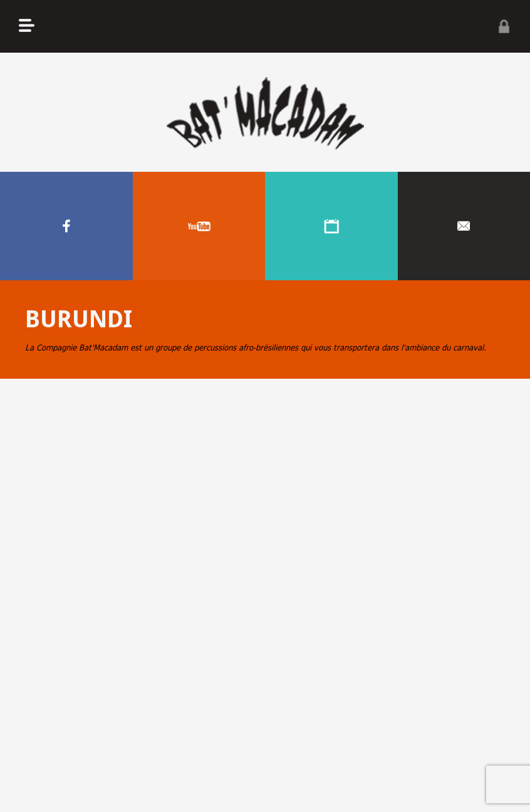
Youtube (199, 226)
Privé (504, 26)
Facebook (66, 226)
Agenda (331, 226)
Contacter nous (464, 226)
